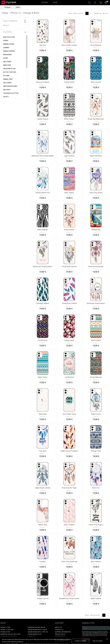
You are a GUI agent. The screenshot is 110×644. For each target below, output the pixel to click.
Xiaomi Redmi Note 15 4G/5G (37, 630)
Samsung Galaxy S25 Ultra (10, 634)
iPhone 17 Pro (5, 627)
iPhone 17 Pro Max (7, 630)
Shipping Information (63, 632)
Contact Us (59, 630)
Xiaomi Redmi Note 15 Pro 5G (38, 632)
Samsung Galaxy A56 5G (37, 627)
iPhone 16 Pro (5, 632)
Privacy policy (60, 634)
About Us (58, 627)
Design (45, 3)
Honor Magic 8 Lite (35, 634)
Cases (18, 7)
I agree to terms (80, 641)
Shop (55, 3)
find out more (97, 641)
